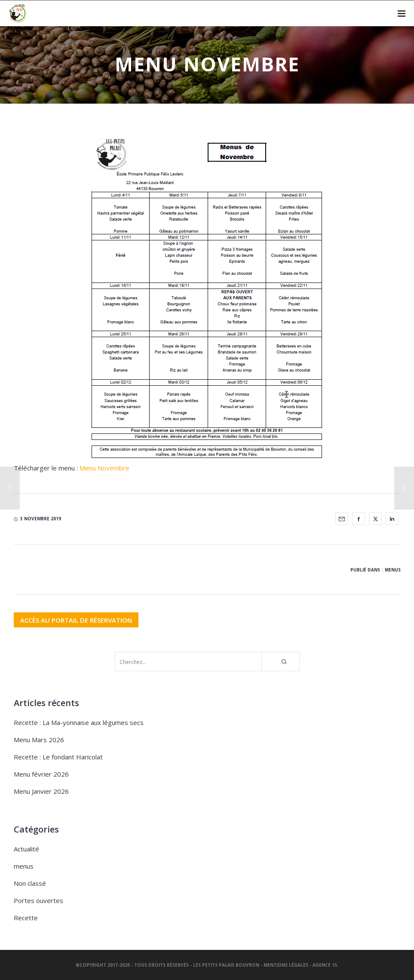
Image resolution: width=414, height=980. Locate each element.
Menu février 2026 (41, 774)
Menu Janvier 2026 (41, 791)
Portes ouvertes (38, 900)
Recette (26, 918)
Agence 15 (325, 965)
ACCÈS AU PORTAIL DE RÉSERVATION (76, 620)
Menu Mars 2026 (39, 740)
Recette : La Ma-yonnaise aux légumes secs (79, 722)
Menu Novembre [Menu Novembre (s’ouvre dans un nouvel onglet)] (104, 468)
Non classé (30, 883)
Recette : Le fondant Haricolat (58, 757)
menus (393, 570)
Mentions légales (286, 965)
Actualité (26, 849)
